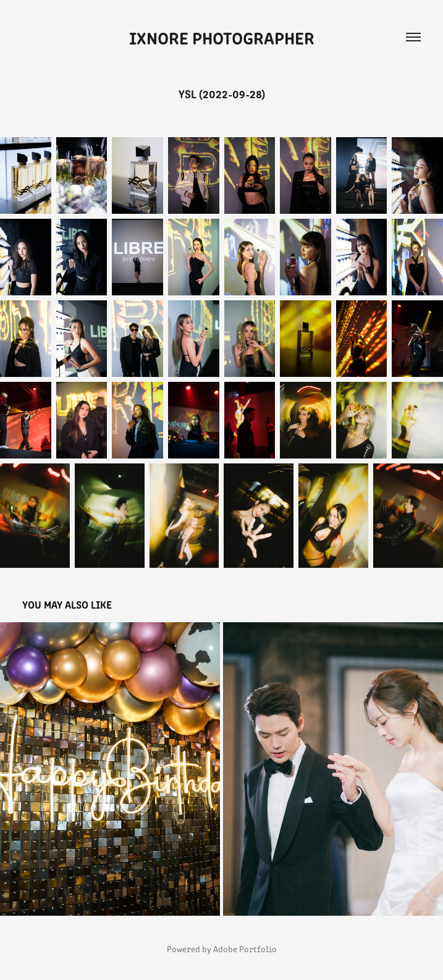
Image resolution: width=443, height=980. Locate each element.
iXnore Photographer (222, 37)
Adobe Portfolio (245, 949)
